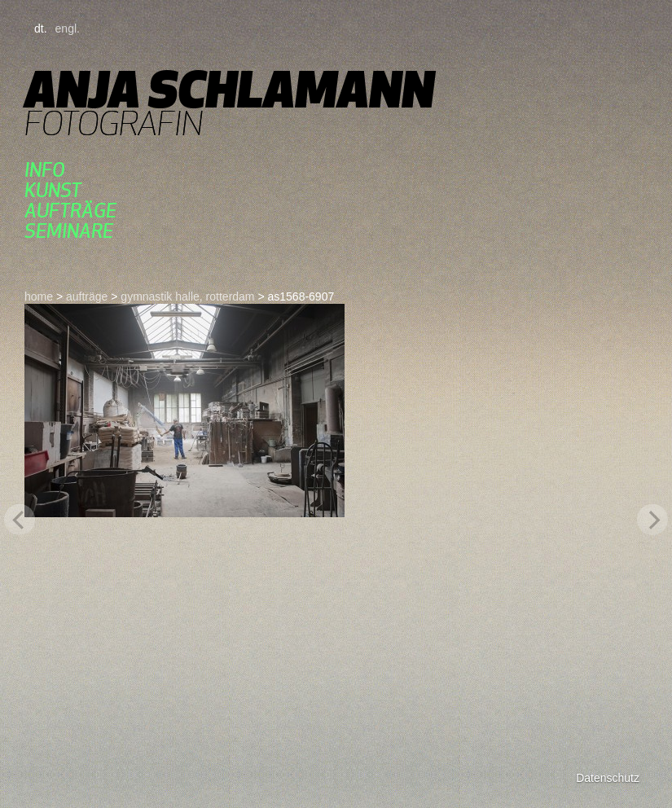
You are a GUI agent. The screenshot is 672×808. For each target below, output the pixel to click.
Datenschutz (608, 778)
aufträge (70, 211)
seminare (69, 231)
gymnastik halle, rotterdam (187, 296)
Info (45, 170)
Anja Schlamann (229, 89)
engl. (68, 29)
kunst (53, 190)
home (39, 296)
